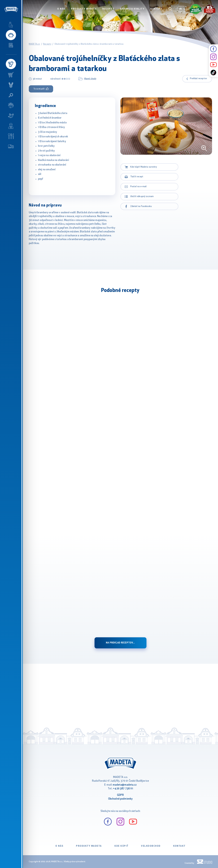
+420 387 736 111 (123, 789)
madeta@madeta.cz (125, 785)
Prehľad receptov (198, 79)
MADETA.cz (34, 44)
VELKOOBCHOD (151, 846)
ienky (130, 799)
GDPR (120, 795)
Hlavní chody (90, 79)
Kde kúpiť (122, 846)
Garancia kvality (133, 10)
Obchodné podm (117, 799)
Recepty (109, 10)
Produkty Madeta (84, 10)
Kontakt (157, 10)
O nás (62, 10)
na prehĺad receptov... (120, 643)
